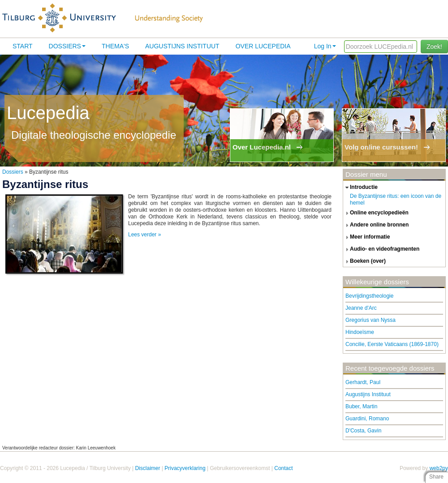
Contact (283, 468)
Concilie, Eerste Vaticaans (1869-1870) (392, 344)
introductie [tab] (360, 188)
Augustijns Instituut (182, 46)
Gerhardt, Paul (363, 382)
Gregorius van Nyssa (370, 320)
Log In (325, 46)
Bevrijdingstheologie (369, 296)
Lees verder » (144, 235)
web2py (439, 468)
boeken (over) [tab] (364, 261)
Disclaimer (147, 468)
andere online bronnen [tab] (376, 225)
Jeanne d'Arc (361, 308)
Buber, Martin (361, 406)
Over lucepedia (263, 46)
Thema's (115, 46)
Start (23, 46)
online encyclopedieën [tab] (376, 213)
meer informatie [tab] (366, 237)
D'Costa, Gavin (363, 431)
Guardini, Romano (367, 419)
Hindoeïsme (360, 332)
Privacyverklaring (185, 468)
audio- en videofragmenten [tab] (381, 249)
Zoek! (434, 47)
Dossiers (67, 46)
